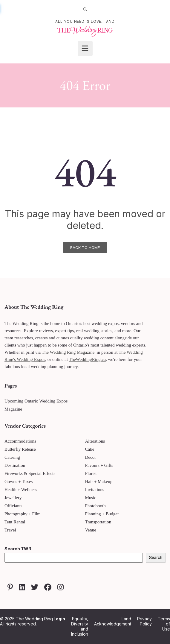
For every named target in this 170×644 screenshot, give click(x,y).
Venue (91, 530)
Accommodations (20, 441)
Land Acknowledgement (113, 621)
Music (91, 498)
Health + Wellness (21, 490)
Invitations (95, 490)
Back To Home (85, 247)
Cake (90, 449)
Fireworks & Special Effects (30, 473)
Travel (10, 530)
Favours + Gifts (99, 465)
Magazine (13, 409)
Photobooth (95, 506)
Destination (15, 465)
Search (156, 558)
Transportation (98, 522)
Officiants (13, 506)
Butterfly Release (20, 449)
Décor (91, 457)
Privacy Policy (144, 621)
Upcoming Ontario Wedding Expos (36, 401)
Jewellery (13, 498)
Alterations (95, 441)
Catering (12, 457)
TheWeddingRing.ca (87, 359)
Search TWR (18, 549)
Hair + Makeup (99, 482)
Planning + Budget (102, 514)
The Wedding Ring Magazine (68, 352)
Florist (91, 473)
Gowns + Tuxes (19, 482)
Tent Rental (15, 522)
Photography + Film (23, 514)
